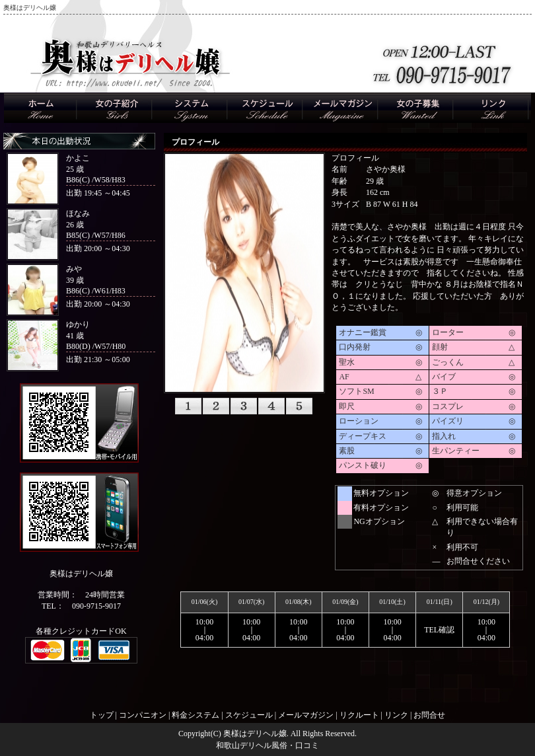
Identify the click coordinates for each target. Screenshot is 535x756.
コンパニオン (143, 715)
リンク (396, 715)
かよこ (78, 158)
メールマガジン (306, 715)
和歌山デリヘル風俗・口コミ (267, 745)
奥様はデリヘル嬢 (255, 734)
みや (74, 269)
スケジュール (249, 715)
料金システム (196, 715)
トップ (102, 715)
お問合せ (429, 715)
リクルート (359, 715)
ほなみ (78, 213)
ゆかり (78, 324)
